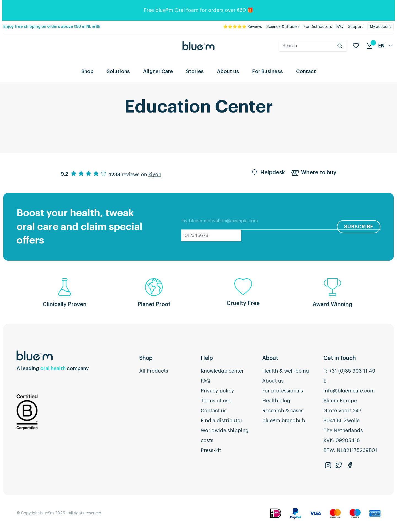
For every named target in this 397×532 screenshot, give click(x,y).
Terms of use (216, 401)
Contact (306, 71)
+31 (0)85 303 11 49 (352, 371)
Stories (195, 71)
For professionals (283, 391)
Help (207, 358)
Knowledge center (222, 371)
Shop (87, 71)
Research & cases (283, 411)
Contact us (214, 411)
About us (228, 71)
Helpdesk (268, 173)
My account (381, 27)
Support (356, 27)
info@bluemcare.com (349, 391)
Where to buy (314, 173)
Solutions (118, 71)
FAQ (340, 27)
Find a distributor (222, 421)
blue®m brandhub (284, 421)
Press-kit (211, 450)
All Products (154, 371)
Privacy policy (217, 391)
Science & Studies (283, 27)
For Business (268, 71)
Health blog (276, 401)
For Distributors (318, 27)
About (270, 358)
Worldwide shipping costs (225, 435)
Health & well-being (286, 371)
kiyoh (155, 175)
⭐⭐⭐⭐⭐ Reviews (242, 27)
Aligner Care (158, 71)
